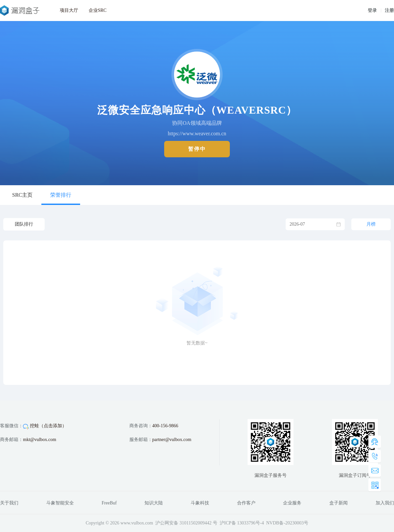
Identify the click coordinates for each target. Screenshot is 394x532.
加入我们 (385, 503)
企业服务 (292, 503)
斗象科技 (200, 503)
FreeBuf (109, 503)
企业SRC (98, 10)
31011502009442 (196, 523)
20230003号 (297, 523)
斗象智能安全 (60, 503)
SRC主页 (22, 195)
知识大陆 (154, 503)
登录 (372, 10)
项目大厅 (69, 10)
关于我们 (9, 503)
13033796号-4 (251, 523)
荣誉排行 (61, 195)
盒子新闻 (339, 503)
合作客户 (246, 503)
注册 (389, 10)
